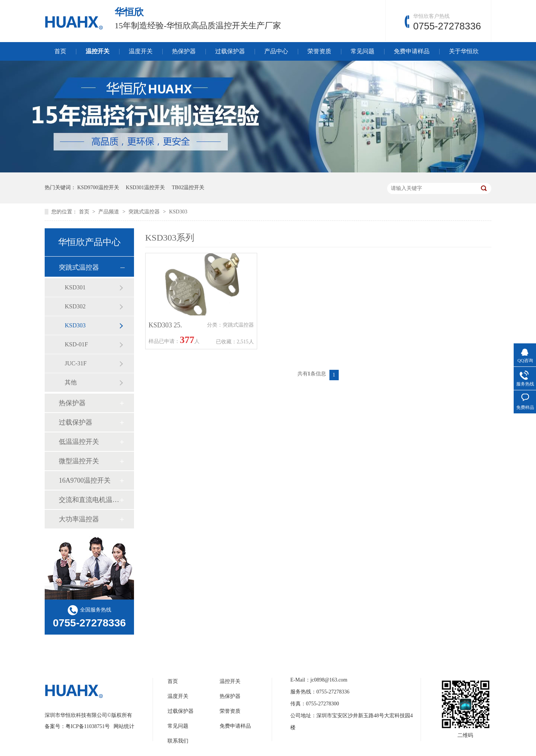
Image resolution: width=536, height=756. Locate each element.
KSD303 (178, 212)
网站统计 (124, 726)
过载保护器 (230, 51)
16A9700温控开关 (85, 480)
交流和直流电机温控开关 (89, 500)
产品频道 (109, 212)
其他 (71, 382)
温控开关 (98, 51)
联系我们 (178, 741)
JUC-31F (76, 363)
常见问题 (363, 51)
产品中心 (276, 51)
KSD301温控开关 (145, 188)
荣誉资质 (319, 51)
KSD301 (75, 287)
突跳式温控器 (145, 212)
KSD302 (75, 306)
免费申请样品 (412, 51)
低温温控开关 (79, 442)
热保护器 (184, 51)
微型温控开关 (79, 461)
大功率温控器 (79, 519)
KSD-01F (76, 344)
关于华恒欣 (464, 51)
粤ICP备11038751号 (88, 726)
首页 (60, 51)
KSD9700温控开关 (98, 188)
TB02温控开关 (188, 188)
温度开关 (141, 51)
